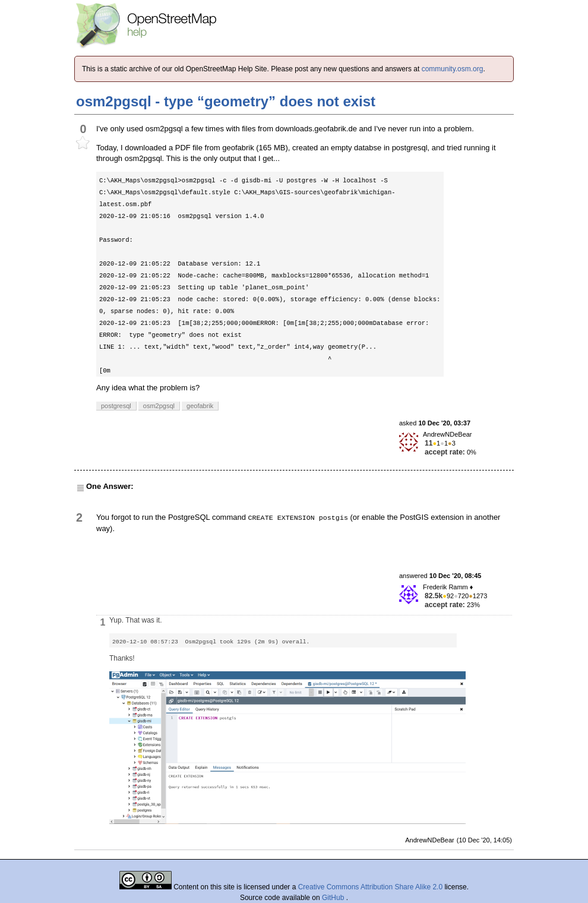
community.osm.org (453, 69)
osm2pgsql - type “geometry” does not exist (226, 101)
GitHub (334, 898)
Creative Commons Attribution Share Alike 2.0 (370, 887)
